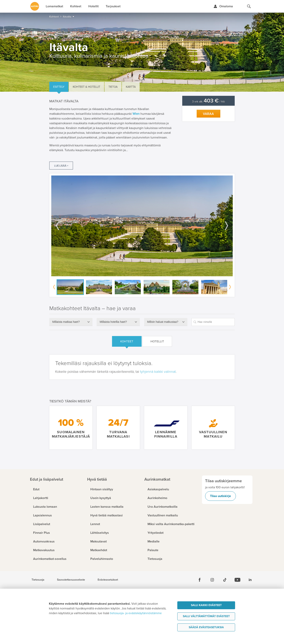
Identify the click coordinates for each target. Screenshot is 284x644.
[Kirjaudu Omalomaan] (223, 6)
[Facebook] (200, 580)
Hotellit (157, 341)
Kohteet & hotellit (86, 87)
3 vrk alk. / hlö (208, 102)
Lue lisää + (61, 166)
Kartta (131, 87)
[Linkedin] (250, 580)
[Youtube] (237, 580)
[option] (142, 226)
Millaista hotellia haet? (113, 322)
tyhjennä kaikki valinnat (158, 372)
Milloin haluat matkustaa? (163, 322)
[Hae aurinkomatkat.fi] (249, 6)
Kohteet (127, 341)
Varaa (208, 114)
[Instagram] (212, 580)
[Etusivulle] (35, 6)
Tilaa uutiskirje (220, 496)
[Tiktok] (225, 580)
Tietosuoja (38, 580)
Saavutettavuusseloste (71, 580)
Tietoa (113, 87)
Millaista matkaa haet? (66, 322)
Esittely (59, 87)
